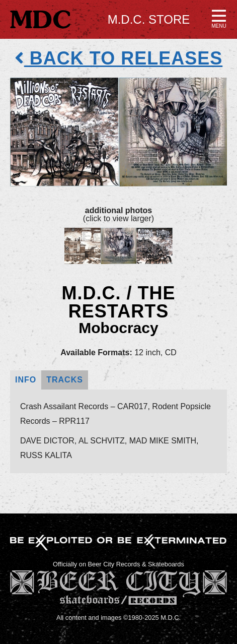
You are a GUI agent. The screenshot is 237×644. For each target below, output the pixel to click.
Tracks (65, 380)
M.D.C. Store (149, 19)
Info (26, 380)
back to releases (118, 58)
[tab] (26, 380)
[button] (219, 18)
